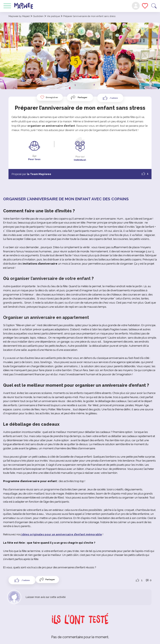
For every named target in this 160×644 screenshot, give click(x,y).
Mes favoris (145, 6)
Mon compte (136, 6)
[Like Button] (110, 98)
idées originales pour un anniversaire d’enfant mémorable (61, 534)
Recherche (154, 6)
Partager (82, 97)
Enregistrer (49, 97)
